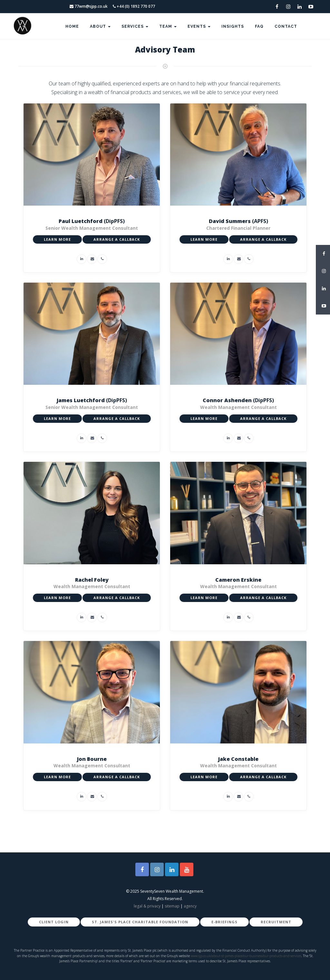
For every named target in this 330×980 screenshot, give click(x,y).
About (100, 26)
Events (199, 26)
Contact (286, 26)
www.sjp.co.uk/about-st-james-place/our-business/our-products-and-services (246, 956)
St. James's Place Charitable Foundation (140, 922)
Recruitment (276, 922)
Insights (233, 26)
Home (72, 26)
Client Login (54, 922)
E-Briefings (224, 922)
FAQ (259, 26)
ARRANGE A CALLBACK (117, 239)
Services (135, 26)
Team (168, 26)
